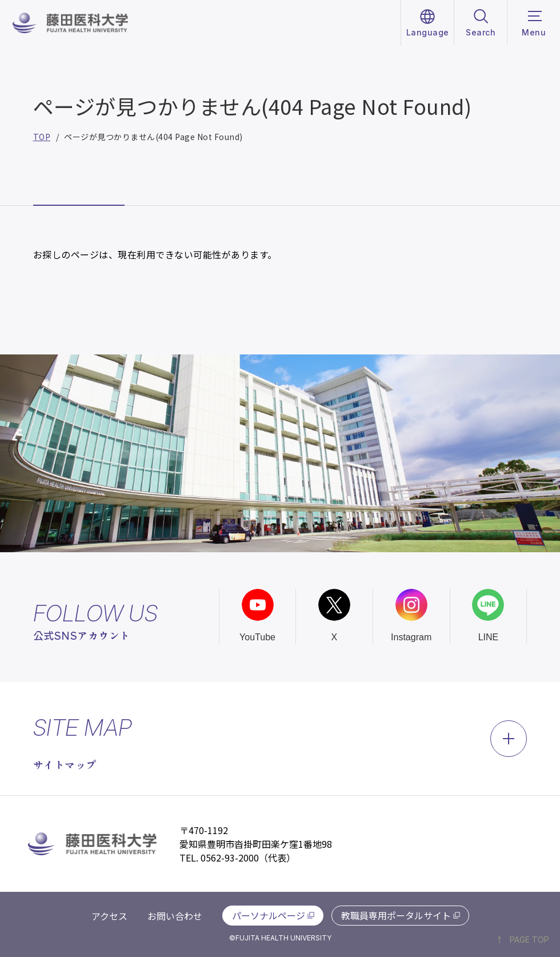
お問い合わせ (175, 916)
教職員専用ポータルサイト (396, 915)
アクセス (109, 916)
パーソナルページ (269, 915)
